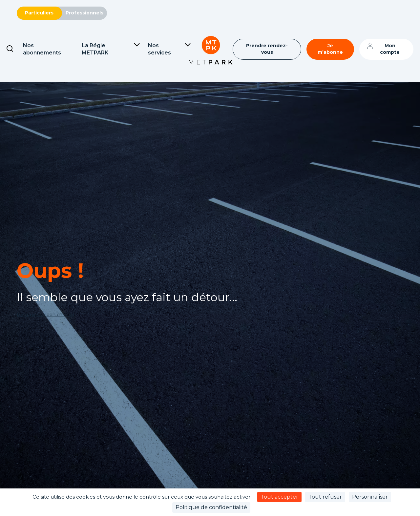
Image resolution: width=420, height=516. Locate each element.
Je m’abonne (330, 49)
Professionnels (84, 13)
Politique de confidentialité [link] (211, 507)
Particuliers (39, 13)
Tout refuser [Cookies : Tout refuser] (325, 497)
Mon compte (390, 49)
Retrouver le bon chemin (45, 315)
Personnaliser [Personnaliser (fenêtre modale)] (370, 497)
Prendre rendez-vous (267, 49)
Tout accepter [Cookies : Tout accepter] (279, 497)
